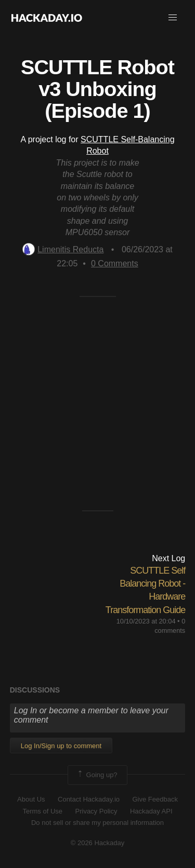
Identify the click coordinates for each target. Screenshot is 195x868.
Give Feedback (155, 799)
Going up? (97, 775)
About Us (31, 799)
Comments (115, 263)
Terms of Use (42, 811)
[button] (173, 18)
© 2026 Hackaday (98, 843)
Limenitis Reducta (63, 249)
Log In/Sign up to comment (61, 746)
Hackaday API (151, 811)
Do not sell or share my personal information (97, 823)
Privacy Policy (96, 811)
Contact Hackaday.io (89, 799)
